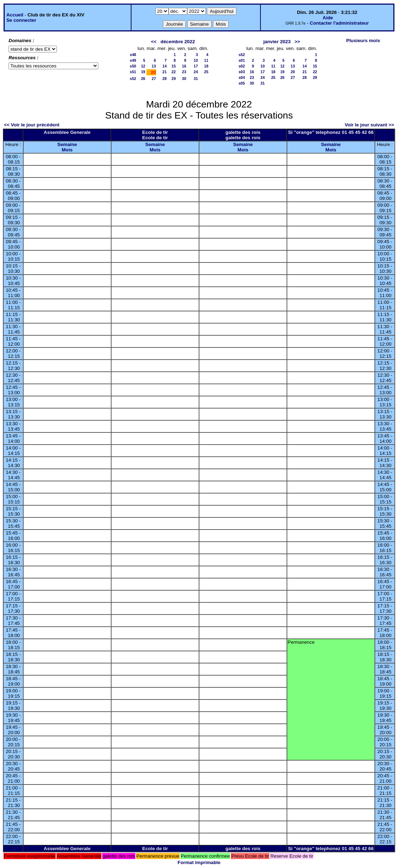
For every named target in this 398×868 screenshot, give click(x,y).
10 (196, 60)
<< (154, 42)
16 (184, 66)
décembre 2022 (178, 42)
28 (165, 79)
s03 (242, 72)
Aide (328, 18)
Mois (67, 150)
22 (174, 72)
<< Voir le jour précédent (32, 125)
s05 (242, 83)
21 (165, 72)
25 (206, 72)
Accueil (15, 15)
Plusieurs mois (363, 41)
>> (297, 42)
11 (206, 60)
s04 (242, 77)
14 (165, 66)
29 (174, 79)
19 (143, 72)
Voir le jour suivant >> (369, 125)
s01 (242, 60)
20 (293, 72)
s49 (133, 60)
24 (196, 72)
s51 (133, 72)
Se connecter (21, 20)
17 (196, 66)
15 (174, 66)
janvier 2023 (277, 42)
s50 (133, 66)
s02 (242, 66)
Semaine (67, 144)
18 (206, 66)
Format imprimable (199, 862)
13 (154, 66)
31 (196, 79)
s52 (133, 79)
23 (184, 72)
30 (184, 79)
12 (143, 66)
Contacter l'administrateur (339, 23)
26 (143, 79)
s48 (133, 55)
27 (154, 79)
